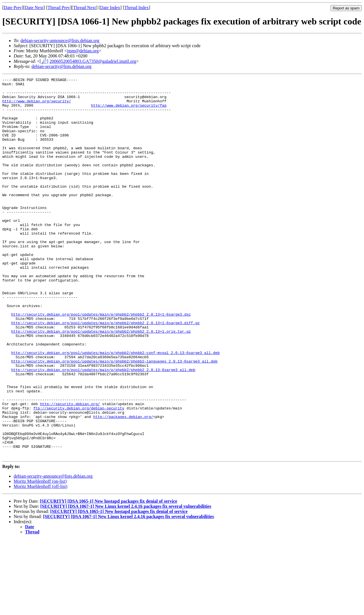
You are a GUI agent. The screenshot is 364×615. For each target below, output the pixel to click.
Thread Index (136, 8)
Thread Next (84, 8)
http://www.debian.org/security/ (37, 106)
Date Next (34, 8)
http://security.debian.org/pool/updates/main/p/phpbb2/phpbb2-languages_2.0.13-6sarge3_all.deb (114, 418)
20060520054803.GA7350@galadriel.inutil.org (93, 61)
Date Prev (13, 8)
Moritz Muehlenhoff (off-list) (41, 562)
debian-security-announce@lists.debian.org (60, 41)
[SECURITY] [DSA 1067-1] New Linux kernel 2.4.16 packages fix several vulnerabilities (126, 582)
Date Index (110, 8)
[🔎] (44, 61)
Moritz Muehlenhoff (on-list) (40, 557)
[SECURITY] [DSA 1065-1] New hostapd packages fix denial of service (108, 577)
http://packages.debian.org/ (123, 485)
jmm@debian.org (83, 51)
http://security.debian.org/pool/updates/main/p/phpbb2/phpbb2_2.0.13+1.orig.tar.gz (101, 382)
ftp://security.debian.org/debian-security (79, 475)
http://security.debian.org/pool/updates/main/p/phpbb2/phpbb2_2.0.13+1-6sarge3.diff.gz (105, 372)
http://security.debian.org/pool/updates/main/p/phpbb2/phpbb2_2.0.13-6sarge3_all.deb (103, 428)
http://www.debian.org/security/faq (129, 111)
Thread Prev (59, 8)
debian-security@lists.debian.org (62, 66)
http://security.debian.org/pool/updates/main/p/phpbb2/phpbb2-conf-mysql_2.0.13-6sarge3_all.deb (115, 408)
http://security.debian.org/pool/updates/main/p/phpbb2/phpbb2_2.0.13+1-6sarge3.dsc (101, 362)
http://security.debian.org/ (70, 469)
